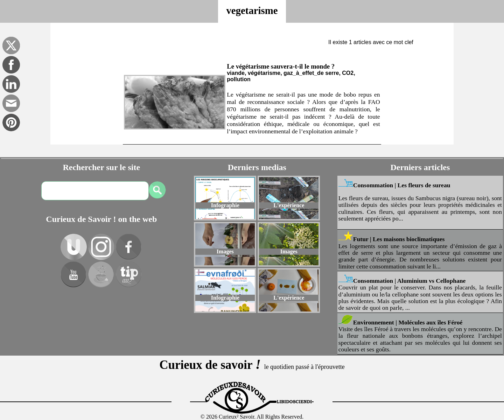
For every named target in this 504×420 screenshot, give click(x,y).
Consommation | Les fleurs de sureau (402, 185)
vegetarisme (252, 10)
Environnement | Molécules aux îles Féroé (408, 322)
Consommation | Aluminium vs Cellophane (409, 281)
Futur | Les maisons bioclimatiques (399, 239)
